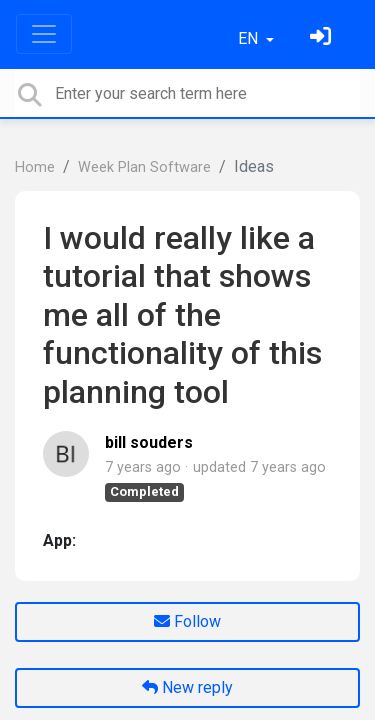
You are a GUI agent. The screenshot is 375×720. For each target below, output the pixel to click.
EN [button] (250, 38)
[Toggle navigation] (44, 34)
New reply (187, 687)
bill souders (149, 442)
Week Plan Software (144, 167)
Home (35, 167)
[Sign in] (323, 38)
